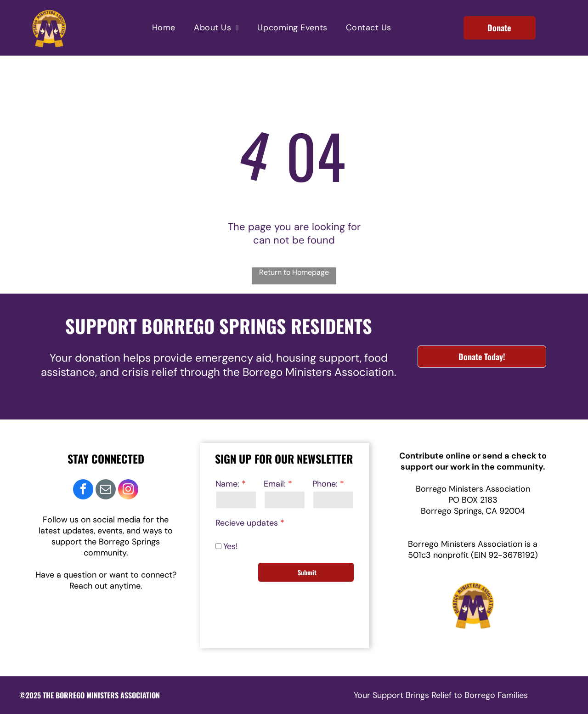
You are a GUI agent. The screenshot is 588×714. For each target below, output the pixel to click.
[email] (106, 490)
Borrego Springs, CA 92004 (473, 511)
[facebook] (83, 490)
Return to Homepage (294, 272)
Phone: (325, 484)
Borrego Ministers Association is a (473, 544)
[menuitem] (164, 28)
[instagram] (128, 490)
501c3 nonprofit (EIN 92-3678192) (473, 555)
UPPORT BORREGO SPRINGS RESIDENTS (223, 326)
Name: (227, 484)
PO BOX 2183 (473, 500)
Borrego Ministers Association (473, 489)
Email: (275, 484)
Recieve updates (247, 523)
